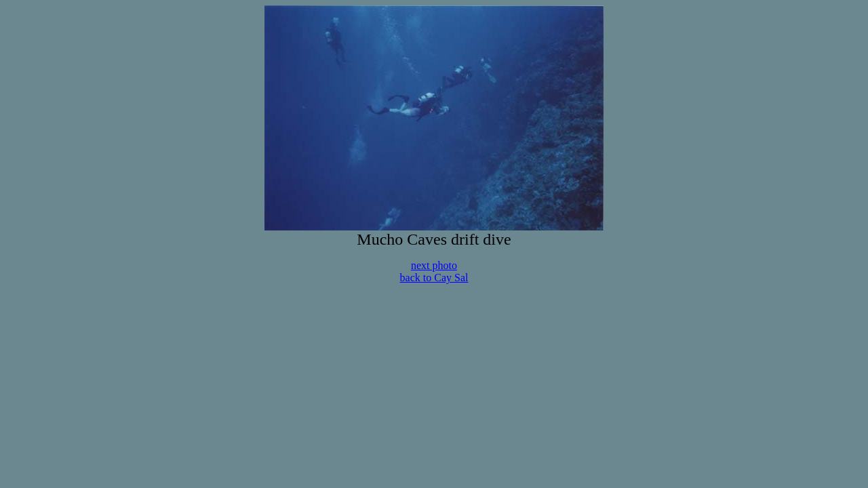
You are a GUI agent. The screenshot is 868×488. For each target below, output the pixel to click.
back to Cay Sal (434, 278)
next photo (434, 265)
